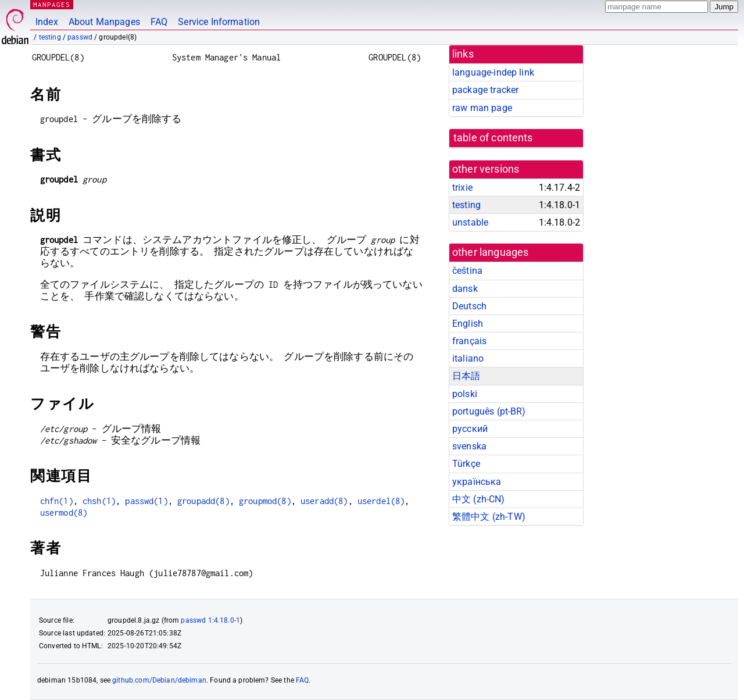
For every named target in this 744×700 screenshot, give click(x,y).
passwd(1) (146, 501)
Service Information (219, 22)
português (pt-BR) (489, 411)
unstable (470, 222)
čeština (467, 271)
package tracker (485, 90)
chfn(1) (57, 501)
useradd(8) (324, 501)
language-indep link (493, 72)
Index (47, 22)
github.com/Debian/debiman (159, 680)
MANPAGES (52, 4)
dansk (465, 289)
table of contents (493, 138)
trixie (462, 187)
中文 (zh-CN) (479, 499)
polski (465, 394)
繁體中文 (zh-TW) (489, 517)
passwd (80, 37)
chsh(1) (99, 501)
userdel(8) (381, 501)
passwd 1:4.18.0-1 (210, 620)
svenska (469, 446)
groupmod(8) (265, 501)
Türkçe (466, 464)
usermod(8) (64, 512)
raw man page (482, 108)
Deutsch (469, 306)
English (468, 324)
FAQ (159, 22)
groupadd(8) (203, 501)
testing (50, 37)
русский (470, 429)
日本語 (466, 376)
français (469, 341)
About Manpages (104, 22)
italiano (468, 358)
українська (477, 482)
